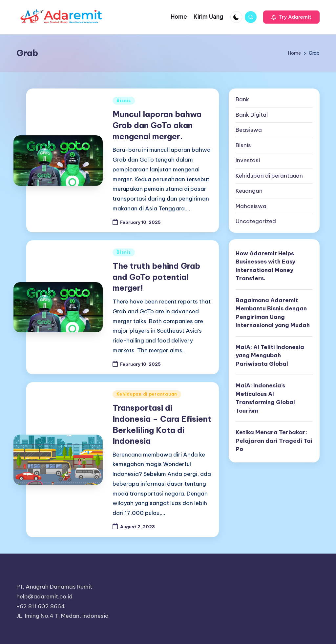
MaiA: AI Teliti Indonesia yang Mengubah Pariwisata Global (270, 355)
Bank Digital (252, 115)
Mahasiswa (251, 206)
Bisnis (124, 100)
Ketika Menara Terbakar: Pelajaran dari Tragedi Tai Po (274, 441)
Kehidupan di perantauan (147, 394)
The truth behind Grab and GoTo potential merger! (156, 277)
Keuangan (249, 191)
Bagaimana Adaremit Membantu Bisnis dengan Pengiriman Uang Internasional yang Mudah (273, 313)
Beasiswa (249, 130)
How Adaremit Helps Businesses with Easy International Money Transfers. (265, 266)
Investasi (248, 160)
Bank (242, 99)
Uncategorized (256, 221)
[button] (291, 17)
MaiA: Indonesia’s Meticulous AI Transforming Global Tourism (265, 398)
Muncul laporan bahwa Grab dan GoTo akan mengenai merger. (157, 125)
